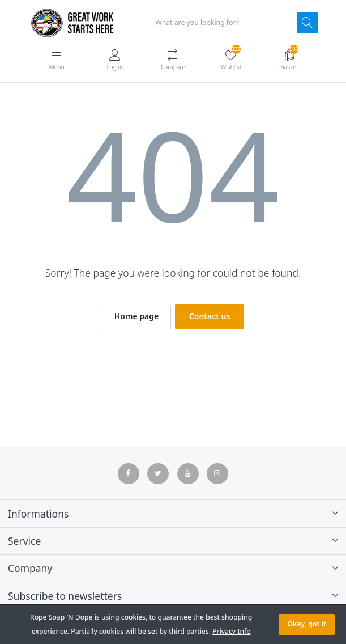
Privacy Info (231, 631)
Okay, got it (307, 624)
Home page (136, 316)
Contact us (210, 316)
